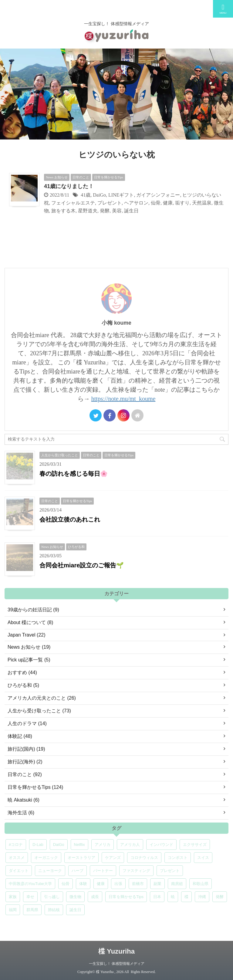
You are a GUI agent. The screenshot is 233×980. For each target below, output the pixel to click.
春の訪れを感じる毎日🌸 (74, 474)
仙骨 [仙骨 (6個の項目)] (66, 884)
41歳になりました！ (69, 186)
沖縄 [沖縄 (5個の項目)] (202, 897)
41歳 (86, 195)
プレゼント (110, 203)
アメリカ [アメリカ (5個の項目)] (103, 845)
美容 (117, 211)
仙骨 (156, 203)
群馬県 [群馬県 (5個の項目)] (32, 910)
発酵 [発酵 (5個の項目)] (220, 897)
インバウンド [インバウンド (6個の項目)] (161, 845)
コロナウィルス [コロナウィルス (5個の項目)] (144, 858)
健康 (168, 203)
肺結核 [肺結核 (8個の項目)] (54, 910)
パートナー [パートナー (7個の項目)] (103, 871)
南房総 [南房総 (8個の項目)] (177, 884)
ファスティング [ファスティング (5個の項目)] (136, 871)
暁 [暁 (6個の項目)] (173, 897)
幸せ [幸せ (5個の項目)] (30, 897)
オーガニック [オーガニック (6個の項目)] (46, 858)
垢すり (182, 203)
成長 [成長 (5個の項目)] (95, 897)
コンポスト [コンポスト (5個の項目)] (178, 858)
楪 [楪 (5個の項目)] (186, 897)
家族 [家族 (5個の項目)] (13, 897)
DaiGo (99, 195)
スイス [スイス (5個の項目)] (203, 858)
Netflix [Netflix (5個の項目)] (79, 845)
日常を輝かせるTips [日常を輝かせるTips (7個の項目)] (126, 897)
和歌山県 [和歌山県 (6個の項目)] (201, 884)
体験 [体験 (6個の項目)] (83, 884)
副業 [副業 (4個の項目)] (157, 884)
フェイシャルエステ (73, 203)
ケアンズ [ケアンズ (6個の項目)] (113, 858)
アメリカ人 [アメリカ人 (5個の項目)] (130, 845)
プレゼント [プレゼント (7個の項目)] (170, 871)
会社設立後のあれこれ (70, 519)
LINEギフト (121, 195)
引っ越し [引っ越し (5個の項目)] (52, 897)
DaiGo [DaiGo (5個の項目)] (59, 845)
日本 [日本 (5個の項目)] (157, 897)
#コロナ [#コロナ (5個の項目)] (16, 845)
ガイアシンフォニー (158, 195)
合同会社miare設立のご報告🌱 (82, 565)
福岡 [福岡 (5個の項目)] (13, 910)
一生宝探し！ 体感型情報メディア (117, 964)
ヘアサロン (136, 203)
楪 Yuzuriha (116, 951)
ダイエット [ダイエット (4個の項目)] (19, 871)
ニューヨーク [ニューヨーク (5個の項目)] (50, 871)
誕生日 (131, 211)
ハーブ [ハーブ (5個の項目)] (78, 871)
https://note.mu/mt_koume (123, 399)
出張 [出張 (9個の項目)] (118, 884)
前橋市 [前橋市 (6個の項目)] (138, 884)
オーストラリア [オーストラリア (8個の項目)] (81, 858)
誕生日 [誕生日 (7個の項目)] (75, 910)
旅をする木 (63, 211)
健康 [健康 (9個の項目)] (101, 884)
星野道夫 (88, 211)
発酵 (105, 211)
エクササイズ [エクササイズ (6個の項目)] (195, 845)
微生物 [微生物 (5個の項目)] (75, 897)
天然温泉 (202, 203)
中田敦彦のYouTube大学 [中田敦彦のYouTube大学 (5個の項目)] (30, 884)
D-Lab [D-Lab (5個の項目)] (38, 845)
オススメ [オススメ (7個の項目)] (17, 858)
